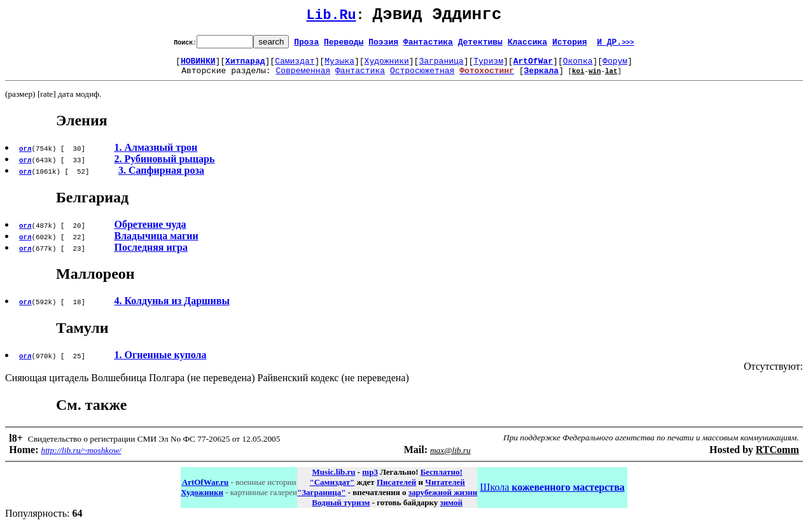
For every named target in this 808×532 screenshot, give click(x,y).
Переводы (344, 45)
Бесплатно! (442, 479)
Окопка (578, 66)
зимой (451, 510)
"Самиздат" (332, 490)
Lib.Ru (331, 17)
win (595, 78)
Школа (552, 495)
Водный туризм (341, 510)
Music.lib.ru (334, 479)
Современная (303, 78)
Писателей (396, 490)
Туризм (488, 66)
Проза (306, 45)
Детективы (480, 45)
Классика (527, 45)
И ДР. (616, 45)
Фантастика (428, 45)
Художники (387, 66)
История (570, 45)
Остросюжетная (422, 78)
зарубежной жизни (443, 500)
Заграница (441, 66)
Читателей (445, 490)
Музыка (339, 66)
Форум (615, 66)
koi (578, 78)
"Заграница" (321, 500)
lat (611, 78)
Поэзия (383, 45)
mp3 (370, 479)
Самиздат (295, 66)
